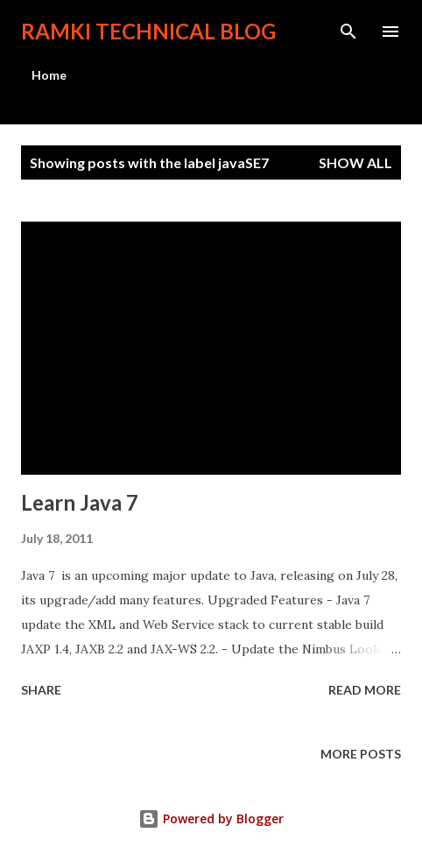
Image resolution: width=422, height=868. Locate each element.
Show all (355, 162)
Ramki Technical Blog (148, 31)
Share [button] (41, 690)
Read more (365, 690)
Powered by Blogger (211, 819)
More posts (361, 754)
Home (49, 75)
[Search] (348, 32)
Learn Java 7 (80, 502)
